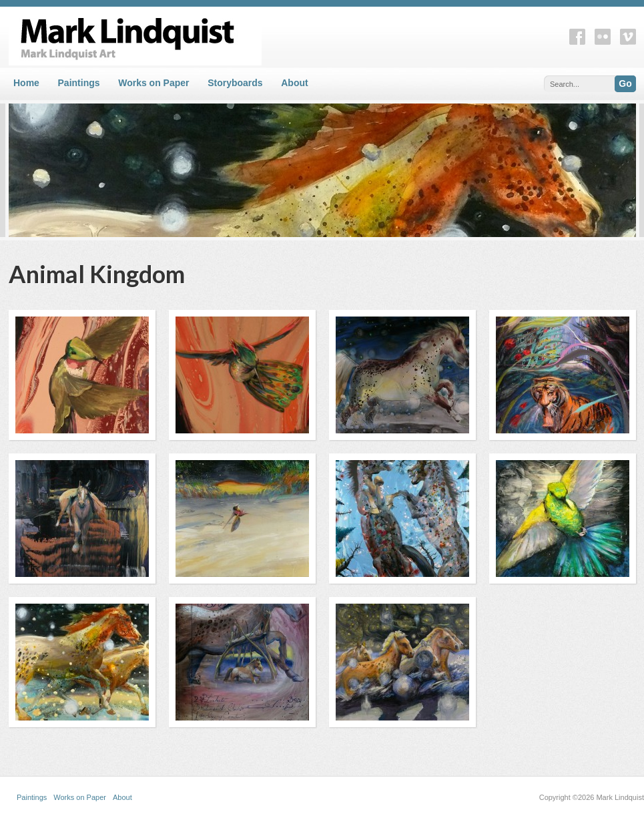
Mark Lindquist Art (242, 36)
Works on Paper (153, 83)
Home (26, 83)
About (294, 83)
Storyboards (235, 83)
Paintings (79, 83)
